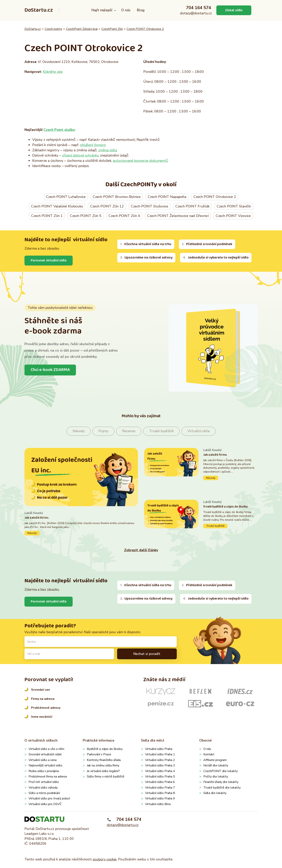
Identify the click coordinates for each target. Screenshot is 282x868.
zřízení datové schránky (80, 155)
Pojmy (103, 431)
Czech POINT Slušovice (150, 206)
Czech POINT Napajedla (167, 197)
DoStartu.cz (39, 10)
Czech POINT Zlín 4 (124, 216)
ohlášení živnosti (93, 145)
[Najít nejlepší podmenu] (115, 10)
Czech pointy (53, 29)
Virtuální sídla (198, 431)
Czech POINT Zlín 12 (107, 206)
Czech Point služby (59, 130)
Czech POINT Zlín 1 (47, 216)
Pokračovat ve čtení (81, 523)
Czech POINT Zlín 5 (86, 216)
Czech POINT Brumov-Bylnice (117, 197)
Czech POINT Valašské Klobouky (57, 206)
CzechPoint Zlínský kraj (82, 29)
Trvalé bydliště (161, 431)
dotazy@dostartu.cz (196, 13)
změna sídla (108, 150)
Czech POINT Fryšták (192, 206)
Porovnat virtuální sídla (49, 260)
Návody (79, 431)
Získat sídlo (234, 10)
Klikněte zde (53, 72)
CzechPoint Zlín (112, 29)
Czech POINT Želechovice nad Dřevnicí (178, 216)
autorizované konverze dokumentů (140, 161)
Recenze (129, 431)
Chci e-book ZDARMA (50, 370)
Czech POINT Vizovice (233, 216)
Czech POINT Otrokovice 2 (145, 29)
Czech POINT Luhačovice (66, 197)
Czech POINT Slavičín (234, 206)
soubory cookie (105, 859)
